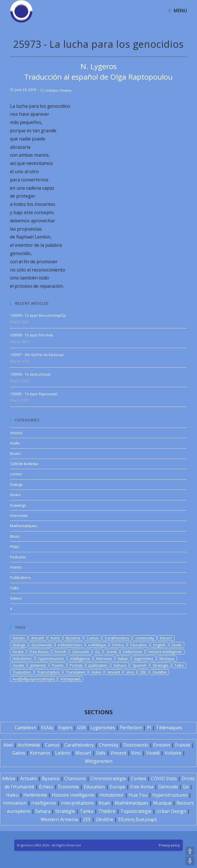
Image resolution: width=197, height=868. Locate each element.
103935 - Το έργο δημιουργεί (34, 394)
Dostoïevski (136, 745)
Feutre (18, 652)
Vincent (114, 672)
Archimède (29, 745)
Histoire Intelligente (165, 652)
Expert (65, 728)
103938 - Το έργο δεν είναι (32, 335)
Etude (177, 645)
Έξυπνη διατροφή (137, 819)
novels (18, 665)
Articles (52, 91)
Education (139, 645)
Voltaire (173, 753)
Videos (16, 598)
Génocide (168, 787)
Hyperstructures (170, 795)
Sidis (101, 753)
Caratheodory (117, 638)
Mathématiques (132, 803)
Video (96, 672)
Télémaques (169, 728)
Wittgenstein (99, 761)
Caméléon (25, 728)
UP (190, 851)
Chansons (75, 778)
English (159, 645)
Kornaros (40, 753)
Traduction (22, 672)
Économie (68, 787)
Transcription (48, 672)
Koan (104, 803)
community (145, 638)
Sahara (120, 665)
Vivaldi (153, 753)
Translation (76, 672)
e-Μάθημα (97, 645)
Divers (16, 495)
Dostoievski (42, 645)
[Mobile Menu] (178, 11)
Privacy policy (169, 845)
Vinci (130, 672)
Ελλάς (47, 728)
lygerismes (144, 658)
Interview (104, 658)
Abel (8, 745)
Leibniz (63, 753)
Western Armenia (59, 819)
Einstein (162, 745)
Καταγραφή (71, 679)
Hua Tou (138, 795)
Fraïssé (183, 745)
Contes (16, 474)
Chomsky (109, 745)
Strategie (161, 665)
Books (15, 453)
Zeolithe (159, 672)
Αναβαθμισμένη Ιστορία (34, 679)
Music (15, 536)
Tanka (87, 811)
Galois (19, 753)
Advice (9, 778)
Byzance (73, 638)
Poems (66, 91)
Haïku (12, 795)
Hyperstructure (51, 658)
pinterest (38, 665)
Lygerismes (103, 728)
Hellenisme (133, 652)
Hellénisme (35, 795)
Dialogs (16, 484)
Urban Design (171, 811)
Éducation (94, 787)
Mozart (83, 753)
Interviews (19, 515)
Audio (15, 443)
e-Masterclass (70, 645)
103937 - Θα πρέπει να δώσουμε (37, 355)
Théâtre (107, 811)
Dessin (166, 638)
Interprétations (77, 803)
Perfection (131, 728)
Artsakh (38, 638)
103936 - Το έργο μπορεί (30, 374)
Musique (167, 658)
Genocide (81, 652)
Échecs (46, 787)
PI (149, 728)
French (60, 652)
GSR (81, 728)
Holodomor (22, 658)
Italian (123, 658)
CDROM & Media (24, 464)
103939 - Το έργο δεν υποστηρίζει (38, 315)
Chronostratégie (108, 778)
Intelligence (80, 658)
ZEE (143, 672)
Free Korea (39, 652)
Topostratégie (136, 811)
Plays (15, 546)
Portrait (76, 665)
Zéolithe (104, 819)
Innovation (15, 803)
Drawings (18, 505)
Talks (15, 588)
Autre (55, 638)
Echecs (118, 645)
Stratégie (65, 811)
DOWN (190, 861)
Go (98, 652)
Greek (112, 652)
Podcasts (18, 557)
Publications (20, 577)
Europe (117, 787)
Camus (93, 638)
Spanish (139, 665)
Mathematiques (24, 526)
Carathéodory (79, 745)
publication (98, 665)
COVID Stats (164, 778)
